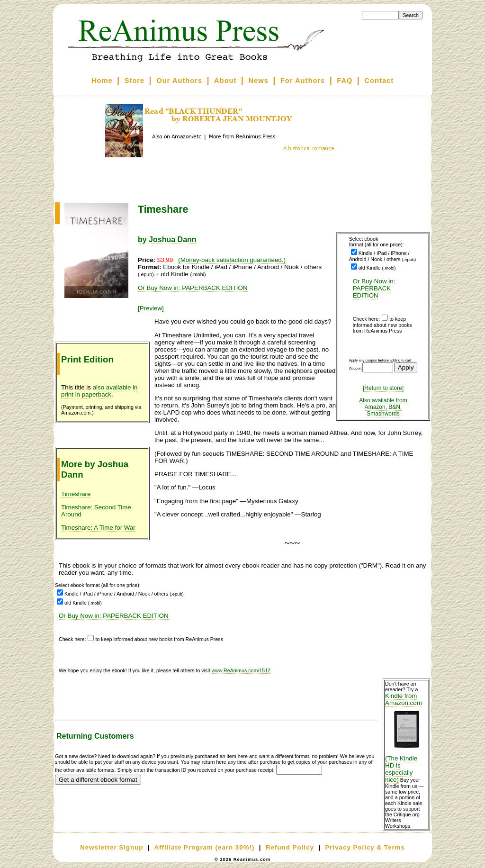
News (259, 81)
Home (102, 81)
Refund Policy (290, 847)
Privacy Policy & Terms (365, 847)
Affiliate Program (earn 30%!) (204, 847)
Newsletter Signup (112, 847)
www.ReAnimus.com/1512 (241, 670)
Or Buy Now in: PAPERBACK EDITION (374, 288)
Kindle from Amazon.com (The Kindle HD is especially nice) (406, 738)
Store (135, 81)
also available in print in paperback (99, 391)
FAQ (345, 81)
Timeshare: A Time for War (98, 528)
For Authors (303, 81)
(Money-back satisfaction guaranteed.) (232, 260)
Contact (379, 81)
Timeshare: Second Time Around (96, 511)
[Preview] (151, 308)
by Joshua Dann (167, 240)
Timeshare (76, 494)
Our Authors (179, 81)
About (225, 81)
